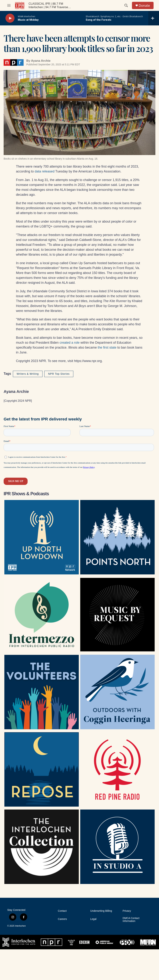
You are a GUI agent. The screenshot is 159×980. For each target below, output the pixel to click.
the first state (107, 347)
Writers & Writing (28, 374)
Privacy (127, 911)
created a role (70, 343)
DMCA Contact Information (131, 920)
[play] (10, 18)
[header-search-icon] (126, 5)
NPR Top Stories (59, 374)
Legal (93, 919)
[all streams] (154, 18)
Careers (62, 919)
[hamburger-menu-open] (9, 5)
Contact (62, 911)
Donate (144, 6)
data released (45, 171)
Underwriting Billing (101, 911)
